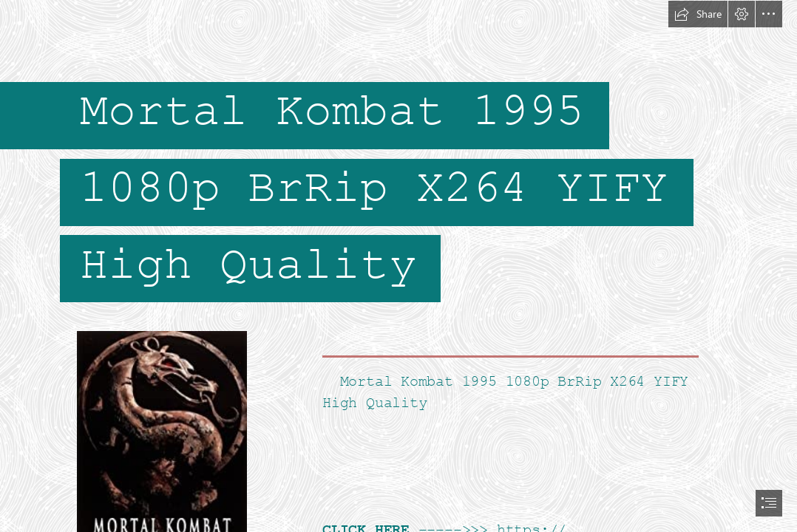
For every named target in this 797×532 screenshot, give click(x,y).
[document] (398, 266)
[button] (698, 14)
